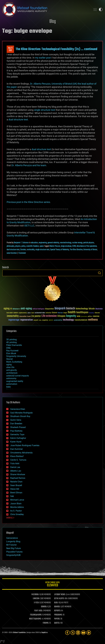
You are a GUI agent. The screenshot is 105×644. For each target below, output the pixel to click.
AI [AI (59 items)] (11, 309)
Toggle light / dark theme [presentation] (101, 9)
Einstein (23, 250)
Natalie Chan (16, 482)
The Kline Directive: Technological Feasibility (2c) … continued (56, 49)
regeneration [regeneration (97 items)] (26, 320)
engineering (43, 243)
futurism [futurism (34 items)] (60, 313)
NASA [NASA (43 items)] (79, 316)
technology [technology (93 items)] (68, 320)
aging (9, 364)
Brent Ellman (16, 493)
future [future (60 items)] (54, 313)
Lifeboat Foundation (19, 633)
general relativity (53, 243)
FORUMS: (46, 623)
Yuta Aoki (15, 463)
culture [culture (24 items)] (29, 313)
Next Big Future (13, 548)
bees (8, 387)
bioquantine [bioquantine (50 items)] (49, 309)
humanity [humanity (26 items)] (91, 313)
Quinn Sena (16, 420)
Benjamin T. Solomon (21, 243)
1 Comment (22, 253)
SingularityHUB (13, 555)
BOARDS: (57, 607)
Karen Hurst (16, 442)
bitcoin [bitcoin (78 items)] (92, 309)
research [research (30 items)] (36, 320)
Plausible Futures (14, 552)
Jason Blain (16, 504)
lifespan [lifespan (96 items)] (61, 316)
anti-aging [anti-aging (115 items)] (26, 309)
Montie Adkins (17, 507)
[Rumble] (89, 633)
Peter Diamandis (14, 345)
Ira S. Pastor (16, 511)
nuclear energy (77, 243)
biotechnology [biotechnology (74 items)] (82, 309)
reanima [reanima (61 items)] (96, 316)
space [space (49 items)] (51, 320)
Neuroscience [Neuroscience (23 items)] (84, 317)
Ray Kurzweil (12, 351)
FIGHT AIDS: (38, 611)
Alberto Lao (16, 471)
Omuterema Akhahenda (21, 453)
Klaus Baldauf (17, 456)
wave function (12, 253)
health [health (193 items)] (72, 312)
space (42, 246)
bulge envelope (66, 246)
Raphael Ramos (18, 478)
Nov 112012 (10, 49)
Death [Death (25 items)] (33, 313)
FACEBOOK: (35, 595)
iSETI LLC (29, 226)
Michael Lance (17, 500)
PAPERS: (57, 619)
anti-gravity (12, 370)
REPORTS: (58, 611)
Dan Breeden (16, 424)
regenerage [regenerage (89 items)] (14, 320)
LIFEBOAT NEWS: (60, 595)
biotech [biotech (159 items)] (71, 309)
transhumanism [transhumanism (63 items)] (81, 320)
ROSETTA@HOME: (35, 619)
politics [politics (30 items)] (90, 317)
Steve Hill (15, 489)
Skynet (9, 359)
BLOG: (56, 603)
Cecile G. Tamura (18, 460)
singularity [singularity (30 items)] (45, 320)
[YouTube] (83, 633)
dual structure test (18, 119)
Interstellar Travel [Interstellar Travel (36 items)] (25, 317)
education (34, 243)
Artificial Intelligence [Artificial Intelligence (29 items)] (38, 309)
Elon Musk (11, 353)
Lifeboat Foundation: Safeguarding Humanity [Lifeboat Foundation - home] (46, 9)
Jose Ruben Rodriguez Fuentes (25, 445)
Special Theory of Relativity (60, 250)
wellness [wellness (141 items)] (93, 320)
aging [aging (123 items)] (7, 309)
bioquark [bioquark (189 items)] (60, 309)
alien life (10, 367)
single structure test (45, 110)
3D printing (11, 339)
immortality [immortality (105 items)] (13, 316)
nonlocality (31, 250)
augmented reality (15, 381)
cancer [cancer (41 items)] (16, 313)
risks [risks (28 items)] (40, 320)
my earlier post (43, 58)
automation (12, 384)
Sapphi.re (44, 633)
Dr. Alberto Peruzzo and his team (29, 165)
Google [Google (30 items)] (65, 313)
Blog (53, 22)
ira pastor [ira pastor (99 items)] (36, 316)
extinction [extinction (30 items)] (48, 313)
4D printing (11, 342)
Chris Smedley (17, 514)
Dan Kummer (16, 449)
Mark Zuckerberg (14, 362)
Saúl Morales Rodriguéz (21, 413)
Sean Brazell (16, 485)
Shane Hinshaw (18, 474)
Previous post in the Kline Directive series (28, 202)
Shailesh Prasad (18, 427)
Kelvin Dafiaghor (18, 438)
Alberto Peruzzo (55, 246)
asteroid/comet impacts (18, 376)
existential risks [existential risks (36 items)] (40, 313)
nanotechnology (66, 243)
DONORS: (44, 607)
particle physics (89, 243)
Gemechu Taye (17, 434)
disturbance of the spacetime (87, 246)
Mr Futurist (11, 545)
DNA (8, 348)
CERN (74, 246)
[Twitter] (73, 633)
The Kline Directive (76, 250)
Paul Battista (16, 431)
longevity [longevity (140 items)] (71, 316)
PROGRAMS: (58, 615)
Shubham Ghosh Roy (20, 416)
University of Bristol (90, 250)
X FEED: (36, 603)
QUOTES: (57, 623)
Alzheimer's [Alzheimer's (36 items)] (16, 309)
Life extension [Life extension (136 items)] (49, 316)
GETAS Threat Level (52, 584)
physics (18, 246)
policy (23, 246)
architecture (12, 373)
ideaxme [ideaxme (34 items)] (97, 313)
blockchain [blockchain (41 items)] (99, 309)
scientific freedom (33, 246)
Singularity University (16, 356)
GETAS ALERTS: (59, 599)
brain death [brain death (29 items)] (10, 313)
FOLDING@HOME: (36, 615)
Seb (12, 496)
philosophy (11, 246)
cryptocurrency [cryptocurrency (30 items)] (23, 313)
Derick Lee (15, 467)
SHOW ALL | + (10, 518)
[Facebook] (67, 633)
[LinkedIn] (78, 633)
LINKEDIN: (36, 599)
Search (99, 273)
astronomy (11, 378)
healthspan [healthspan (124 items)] (82, 313)
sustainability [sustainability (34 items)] (58, 320)
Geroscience (12, 538)
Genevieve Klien (18, 409)
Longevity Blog (13, 541)
